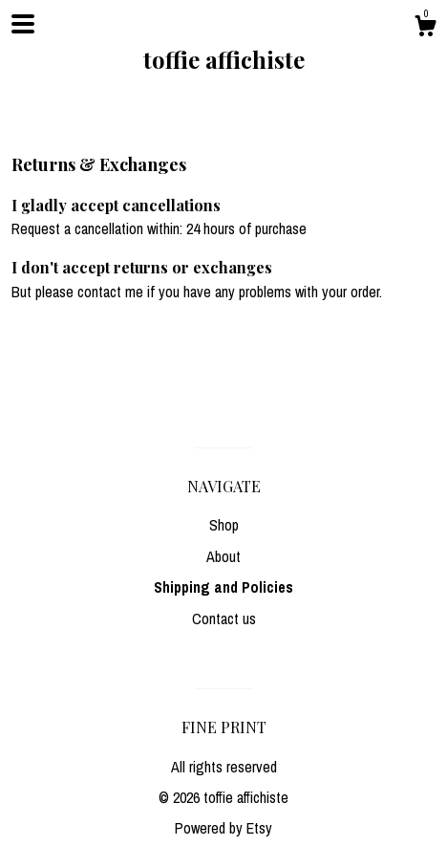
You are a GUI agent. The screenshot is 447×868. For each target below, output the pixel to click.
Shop (224, 525)
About (223, 556)
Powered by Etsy (223, 828)
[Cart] (425, 29)
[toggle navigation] (23, 24)
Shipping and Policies (223, 587)
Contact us (224, 618)
